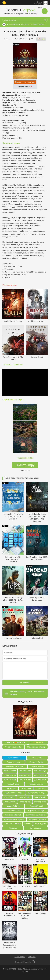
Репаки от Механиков (15, 766)
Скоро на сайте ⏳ (38, 742)
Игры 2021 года (25, 775)
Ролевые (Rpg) (25, 802)
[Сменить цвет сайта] (4, 3)
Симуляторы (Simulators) (36, 815)
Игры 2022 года (10, 775)
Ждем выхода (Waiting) (36, 747)
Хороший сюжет (13, 784)
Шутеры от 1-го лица (14, 793)
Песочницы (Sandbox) (37, 819)
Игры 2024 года (25, 771)
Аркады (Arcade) (36, 806)
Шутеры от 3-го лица (36, 793)
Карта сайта (20, 957)
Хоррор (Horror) (40, 802)
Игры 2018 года (25, 780)
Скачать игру (25, 465)
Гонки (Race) (9, 797)
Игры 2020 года (40, 775)
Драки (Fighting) (13, 806)
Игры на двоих (40, 824)
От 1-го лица (26, 788)
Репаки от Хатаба (36, 762)
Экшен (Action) (40, 797)
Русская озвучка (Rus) (13, 747)
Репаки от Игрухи (14, 762)
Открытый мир (10, 788)
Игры (24, 24)
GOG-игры (13, 828)
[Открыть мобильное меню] (45, 11)
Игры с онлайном (14, 758)
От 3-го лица (41, 788)
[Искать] (45, 20)
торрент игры (14, 24)
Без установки (36, 828)
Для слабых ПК (40, 780)
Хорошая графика (36, 784)
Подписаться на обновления (25, 82)
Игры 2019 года (10, 780)
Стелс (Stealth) (10, 802)
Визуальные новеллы (12, 824)
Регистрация (38, 4)
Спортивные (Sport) (13, 811)
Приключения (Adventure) (14, 819)
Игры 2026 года (38, 766)
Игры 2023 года (40, 771)
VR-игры (28, 824)
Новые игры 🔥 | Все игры (15, 742)
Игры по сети (37, 758)
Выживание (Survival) (13, 815)
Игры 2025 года (10, 771)
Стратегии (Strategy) (36, 811)
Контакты (32, 957)
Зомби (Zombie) (24, 797)
